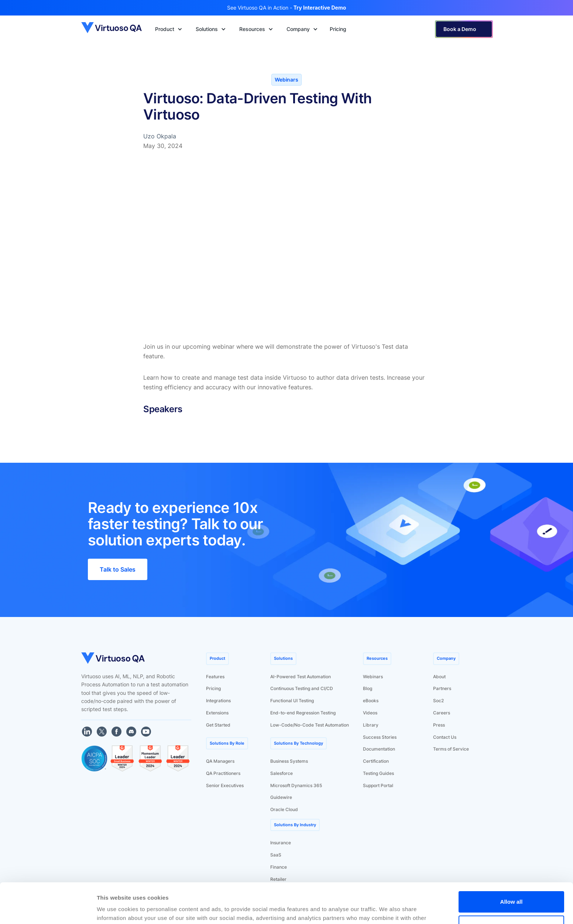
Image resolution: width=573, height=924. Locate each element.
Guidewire (281, 797)
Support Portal (378, 785)
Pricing (213, 688)
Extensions (217, 713)
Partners (442, 688)
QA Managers (220, 761)
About (439, 677)
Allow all (512, 864)
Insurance (281, 843)
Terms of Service (451, 749)
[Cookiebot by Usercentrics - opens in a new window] (48, 910)
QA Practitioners (223, 773)
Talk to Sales (118, 569)
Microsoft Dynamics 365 (296, 785)
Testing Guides (378, 773)
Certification (376, 761)
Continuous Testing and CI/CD (302, 688)
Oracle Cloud (284, 809)
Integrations (218, 701)
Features (215, 677)
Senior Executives (225, 785)
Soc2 (438, 701)
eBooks (371, 701)
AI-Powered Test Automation (301, 677)
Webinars (373, 677)
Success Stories (380, 737)
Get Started (218, 725)
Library (371, 725)
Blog (368, 688)
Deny (512, 888)
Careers (442, 713)
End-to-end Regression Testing (303, 713)
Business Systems (289, 761)
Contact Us (445, 737)
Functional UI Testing (292, 701)
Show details (114, 909)
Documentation (379, 749)
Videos (370, 713)
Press (439, 725)
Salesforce (282, 773)
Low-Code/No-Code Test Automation (310, 725)
